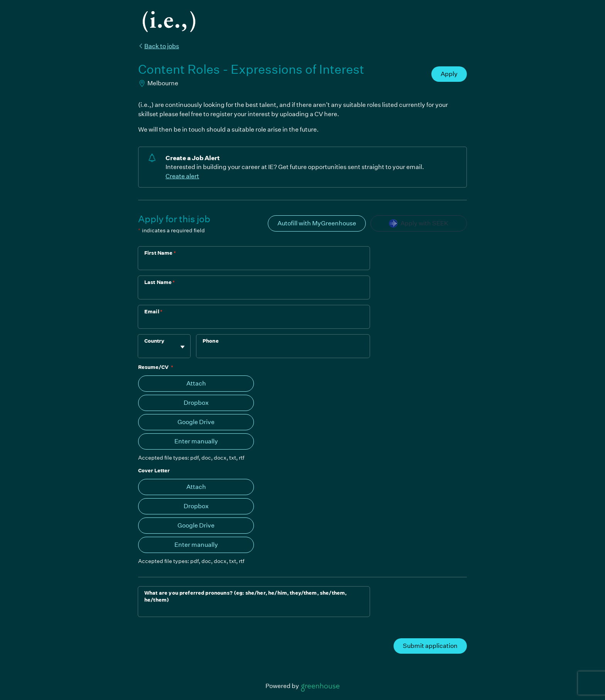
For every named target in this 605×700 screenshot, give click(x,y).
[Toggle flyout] (183, 347)
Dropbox (196, 403)
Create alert (182, 176)
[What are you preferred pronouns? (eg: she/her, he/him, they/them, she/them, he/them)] (254, 610)
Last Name (160, 282)
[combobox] (145, 350)
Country (154, 341)
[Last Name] (254, 293)
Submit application (430, 646)
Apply (449, 74)
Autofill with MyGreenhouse (317, 223)
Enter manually (196, 441)
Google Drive (196, 422)
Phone (211, 341)
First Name (160, 253)
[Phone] (283, 351)
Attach (196, 383)
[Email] (254, 322)
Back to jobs (159, 46)
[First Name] (254, 263)
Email (153, 312)
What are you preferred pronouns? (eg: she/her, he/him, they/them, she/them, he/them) (245, 596)
